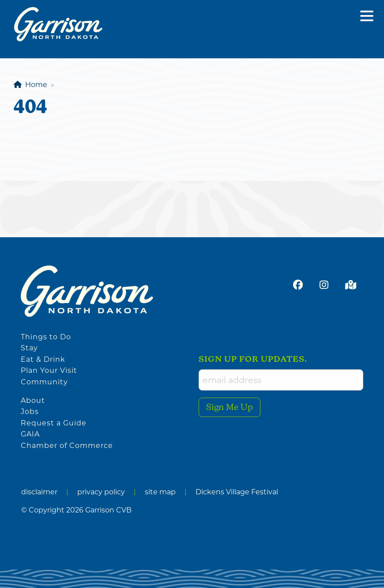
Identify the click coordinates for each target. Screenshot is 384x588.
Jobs (30, 412)
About (33, 400)
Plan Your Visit (49, 370)
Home (30, 85)
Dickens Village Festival (237, 492)
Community (44, 382)
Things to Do (46, 337)
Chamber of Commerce (67, 446)
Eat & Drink (43, 359)
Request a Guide (54, 423)
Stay (29, 348)
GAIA (30, 434)
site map (160, 492)
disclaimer (39, 492)
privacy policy (101, 492)
